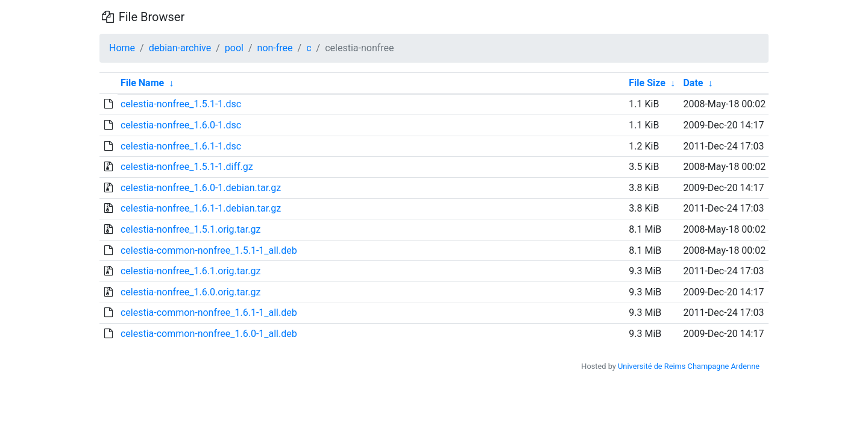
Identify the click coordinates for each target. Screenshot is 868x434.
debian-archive (180, 48)
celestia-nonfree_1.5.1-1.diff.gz (187, 167)
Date (693, 83)
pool (234, 48)
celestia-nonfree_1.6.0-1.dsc (181, 125)
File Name (142, 83)
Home (122, 48)
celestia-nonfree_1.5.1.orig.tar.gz (190, 229)
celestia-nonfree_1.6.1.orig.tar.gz (190, 271)
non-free (275, 48)
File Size (647, 83)
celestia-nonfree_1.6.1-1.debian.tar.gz (201, 208)
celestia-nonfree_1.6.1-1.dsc (181, 146)
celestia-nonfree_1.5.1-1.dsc (181, 104)
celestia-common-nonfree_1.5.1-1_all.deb (209, 250)
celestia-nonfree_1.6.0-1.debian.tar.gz (201, 188)
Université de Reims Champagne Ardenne (689, 366)
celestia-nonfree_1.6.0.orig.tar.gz (190, 292)
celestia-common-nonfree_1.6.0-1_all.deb (209, 334)
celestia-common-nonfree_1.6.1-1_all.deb (209, 313)
